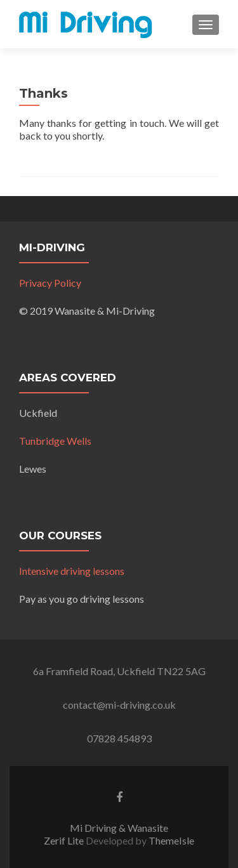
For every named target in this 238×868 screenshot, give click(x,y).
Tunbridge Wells (55, 441)
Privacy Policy (50, 283)
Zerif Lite (65, 840)
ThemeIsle (171, 840)
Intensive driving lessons (72, 571)
